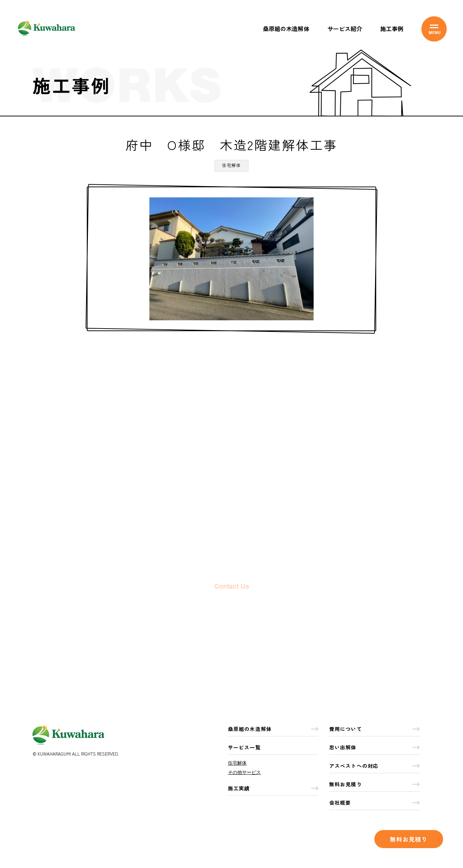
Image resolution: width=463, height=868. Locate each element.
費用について (374, 729)
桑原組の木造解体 (286, 29)
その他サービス (244, 772)
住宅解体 (237, 763)
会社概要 (374, 803)
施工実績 (273, 788)
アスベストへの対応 (374, 766)
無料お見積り (409, 839)
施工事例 (392, 29)
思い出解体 (374, 747)
